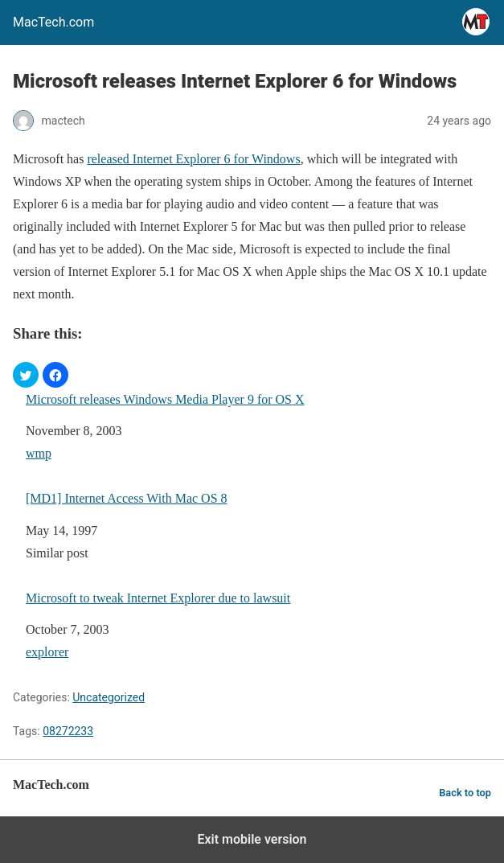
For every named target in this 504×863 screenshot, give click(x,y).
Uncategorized (109, 697)
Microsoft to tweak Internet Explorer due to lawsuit (158, 598)
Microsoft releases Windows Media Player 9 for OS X (165, 399)
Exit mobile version (252, 839)
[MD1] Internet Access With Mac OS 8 (127, 498)
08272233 (68, 731)
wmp (39, 453)
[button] (26, 375)
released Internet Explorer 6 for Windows (193, 159)
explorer (47, 652)
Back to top (465, 793)
